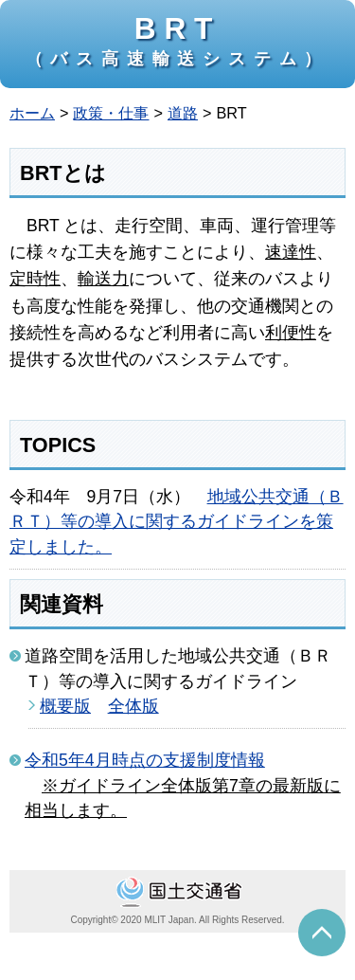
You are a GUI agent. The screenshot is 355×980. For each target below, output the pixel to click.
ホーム (32, 113)
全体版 (133, 706)
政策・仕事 (111, 113)
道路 (183, 113)
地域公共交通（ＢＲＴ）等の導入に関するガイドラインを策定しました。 (177, 522)
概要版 (65, 706)
